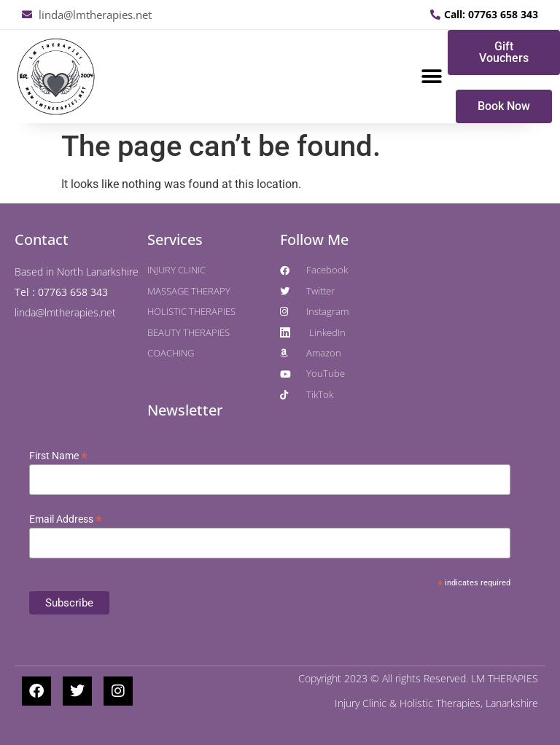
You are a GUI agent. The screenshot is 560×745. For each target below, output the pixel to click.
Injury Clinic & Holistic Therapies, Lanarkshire (436, 703)
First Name (58, 456)
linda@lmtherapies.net (65, 312)
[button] (431, 77)
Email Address (66, 519)
